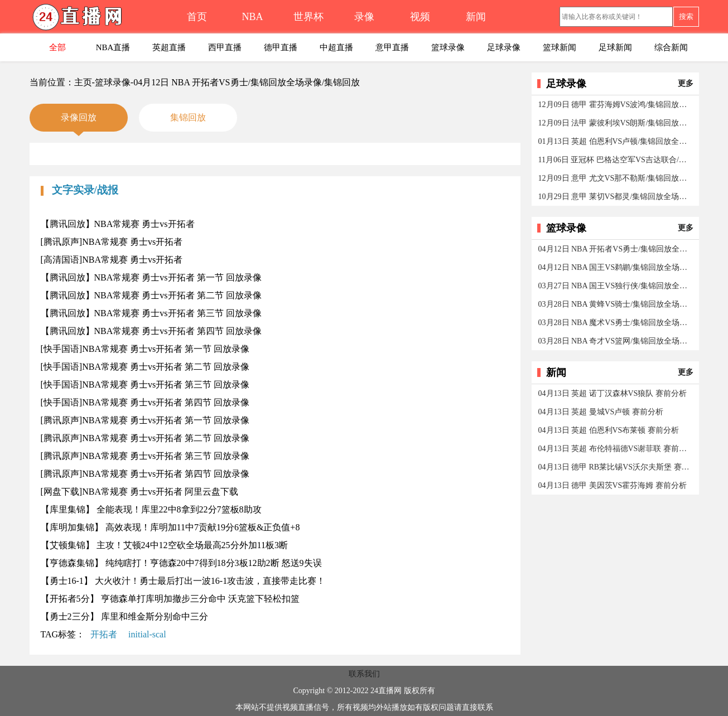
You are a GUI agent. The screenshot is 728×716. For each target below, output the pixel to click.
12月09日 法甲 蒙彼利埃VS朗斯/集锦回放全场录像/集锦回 (616, 123)
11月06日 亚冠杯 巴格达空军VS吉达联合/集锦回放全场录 (616, 160)
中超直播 (336, 47)
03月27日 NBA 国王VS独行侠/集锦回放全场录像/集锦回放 (616, 286)
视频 (420, 17)
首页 (197, 17)
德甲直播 (281, 47)
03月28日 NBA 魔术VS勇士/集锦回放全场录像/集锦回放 (616, 323)
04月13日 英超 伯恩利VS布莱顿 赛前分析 (609, 430)
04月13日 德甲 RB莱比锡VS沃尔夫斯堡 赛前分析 (616, 467)
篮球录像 (448, 47)
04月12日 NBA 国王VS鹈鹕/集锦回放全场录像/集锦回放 (616, 267)
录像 (364, 17)
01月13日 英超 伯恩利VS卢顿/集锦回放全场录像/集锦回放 (616, 141)
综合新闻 (671, 47)
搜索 (686, 16)
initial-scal (147, 634)
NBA (252, 17)
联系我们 (364, 674)
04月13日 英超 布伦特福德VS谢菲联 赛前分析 (616, 449)
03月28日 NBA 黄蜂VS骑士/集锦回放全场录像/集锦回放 (616, 304)
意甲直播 (392, 47)
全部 (57, 47)
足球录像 (504, 47)
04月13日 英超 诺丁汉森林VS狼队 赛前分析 (613, 393)
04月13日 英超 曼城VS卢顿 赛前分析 (601, 412)
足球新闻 (615, 47)
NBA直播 (113, 47)
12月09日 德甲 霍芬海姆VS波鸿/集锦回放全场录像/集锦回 (616, 105)
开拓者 (104, 634)
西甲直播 (225, 47)
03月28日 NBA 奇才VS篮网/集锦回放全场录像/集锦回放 (616, 341)
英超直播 (169, 47)
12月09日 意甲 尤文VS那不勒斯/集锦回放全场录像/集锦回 (616, 178)
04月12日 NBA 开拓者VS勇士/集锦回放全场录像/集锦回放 (616, 249)
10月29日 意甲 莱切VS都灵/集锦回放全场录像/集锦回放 (616, 197)
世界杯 (308, 17)
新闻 (476, 17)
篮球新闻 (560, 47)
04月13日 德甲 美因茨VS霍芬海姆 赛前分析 (613, 485)
